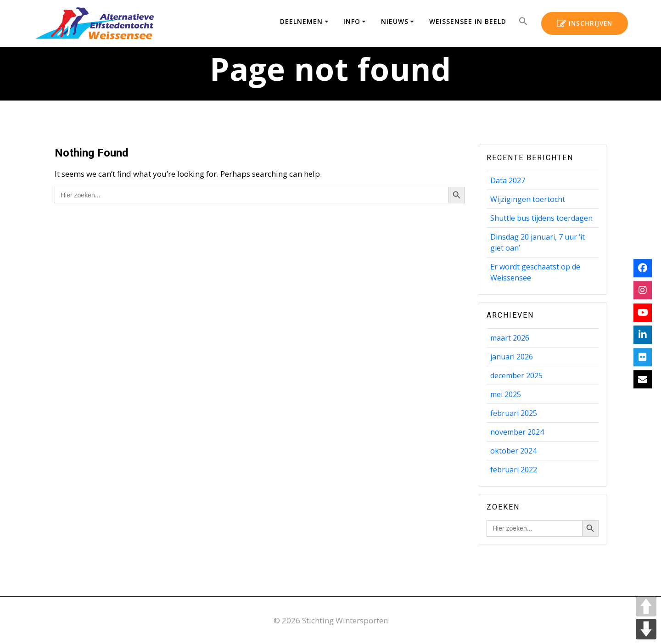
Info (352, 21)
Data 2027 (508, 180)
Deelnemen (301, 21)
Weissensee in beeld (468, 21)
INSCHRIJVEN (585, 24)
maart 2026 (510, 338)
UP (646, 606)
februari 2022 (514, 470)
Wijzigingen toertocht (528, 199)
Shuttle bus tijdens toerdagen (541, 218)
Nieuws (395, 21)
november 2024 (517, 432)
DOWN (646, 629)
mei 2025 (506, 394)
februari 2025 (514, 413)
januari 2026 (512, 357)
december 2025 (516, 375)
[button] (523, 23)
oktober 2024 (513, 451)
